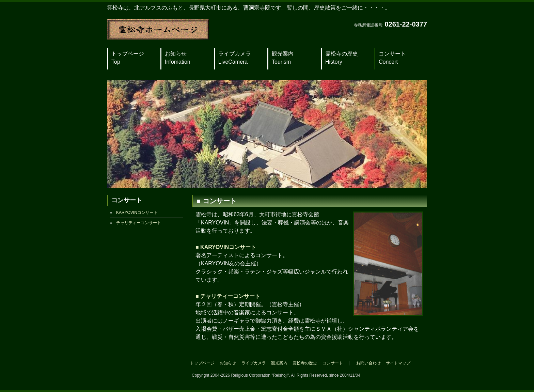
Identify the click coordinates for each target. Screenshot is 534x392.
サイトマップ (398, 363)
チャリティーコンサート (139, 223)
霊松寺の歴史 (342, 58)
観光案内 (283, 58)
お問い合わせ (368, 363)
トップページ (128, 58)
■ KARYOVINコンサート (226, 247)
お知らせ (178, 58)
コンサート (392, 58)
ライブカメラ (235, 58)
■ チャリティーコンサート (228, 296)
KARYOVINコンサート (137, 213)
